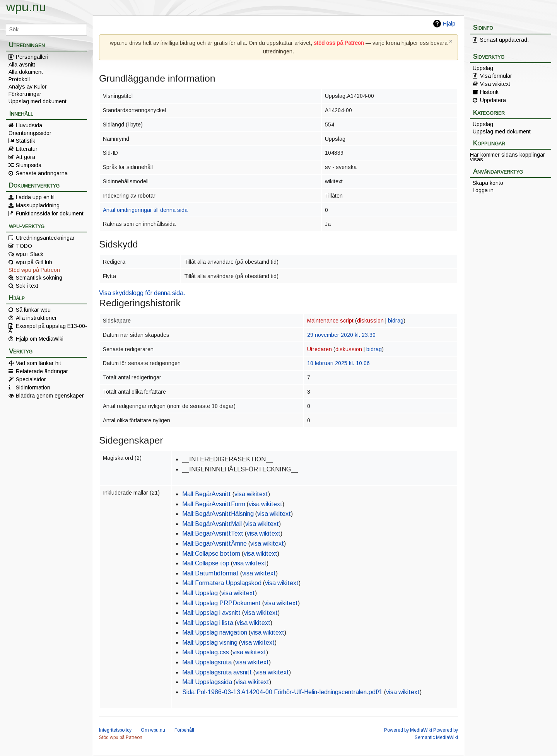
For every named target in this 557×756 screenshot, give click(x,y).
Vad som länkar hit (38, 363)
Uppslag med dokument (38, 101)
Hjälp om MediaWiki (40, 339)
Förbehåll (184, 730)
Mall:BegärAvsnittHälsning (218, 514)
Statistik (26, 141)
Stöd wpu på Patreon (34, 270)
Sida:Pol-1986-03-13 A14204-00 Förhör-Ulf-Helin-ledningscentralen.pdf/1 (282, 692)
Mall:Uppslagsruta (207, 662)
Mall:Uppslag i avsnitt (211, 613)
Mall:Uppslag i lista (208, 623)
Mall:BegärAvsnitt (207, 494)
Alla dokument (26, 72)
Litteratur (27, 149)
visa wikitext (251, 494)
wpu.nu (26, 7)
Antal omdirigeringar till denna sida (145, 210)
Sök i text (27, 286)
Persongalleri (32, 57)
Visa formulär (496, 76)
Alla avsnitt (22, 65)
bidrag (396, 321)
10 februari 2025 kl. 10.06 (338, 363)
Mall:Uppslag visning (210, 643)
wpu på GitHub (34, 262)
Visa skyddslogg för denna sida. (142, 293)
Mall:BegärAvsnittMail (212, 524)
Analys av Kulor (28, 87)
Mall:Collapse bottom (211, 554)
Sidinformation (33, 387)
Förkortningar (25, 94)
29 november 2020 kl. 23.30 (341, 335)
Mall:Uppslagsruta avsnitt (217, 672)
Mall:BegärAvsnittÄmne (214, 544)
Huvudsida (29, 125)
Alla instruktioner (36, 318)
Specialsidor (31, 379)
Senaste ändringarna (42, 173)
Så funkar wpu (33, 310)
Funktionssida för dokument (50, 213)
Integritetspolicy (115, 730)
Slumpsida (29, 165)
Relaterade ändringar (42, 371)
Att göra (26, 157)
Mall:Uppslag (200, 593)
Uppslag (483, 68)
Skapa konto (488, 183)
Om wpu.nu (153, 730)
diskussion (370, 321)
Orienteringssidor (30, 133)
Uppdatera (493, 100)
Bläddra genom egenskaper (50, 396)
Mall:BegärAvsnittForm (214, 504)
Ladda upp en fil (35, 197)
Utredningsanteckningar (45, 238)
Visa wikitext (495, 84)
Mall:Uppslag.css (206, 652)
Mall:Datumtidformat (210, 573)
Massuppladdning (38, 205)
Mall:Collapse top (206, 563)
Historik (489, 92)
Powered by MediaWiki (408, 730)
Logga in (483, 190)
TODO (24, 246)
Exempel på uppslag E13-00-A (48, 328)
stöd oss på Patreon (339, 43)
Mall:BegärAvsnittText (213, 533)
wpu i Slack (30, 254)
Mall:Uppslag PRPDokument (221, 603)
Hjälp (449, 24)
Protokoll (19, 79)
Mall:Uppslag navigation (215, 632)
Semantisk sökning (39, 278)
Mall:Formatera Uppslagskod (222, 583)
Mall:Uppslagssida (207, 682)
